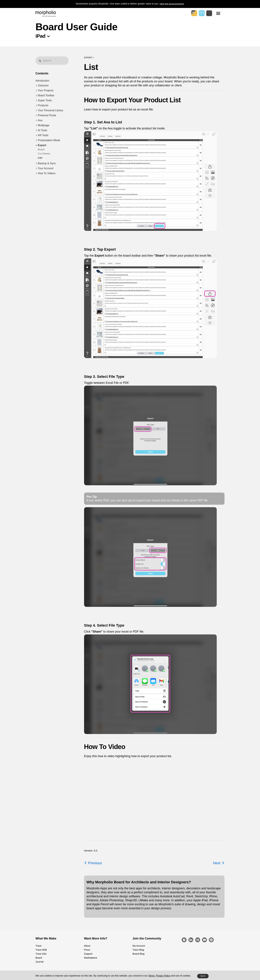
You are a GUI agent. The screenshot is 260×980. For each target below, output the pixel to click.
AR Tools (43, 135)
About (87, 946)
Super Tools (45, 100)
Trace (38, 946)
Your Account (46, 168)
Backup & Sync (47, 163)
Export (42, 145)
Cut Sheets (44, 154)
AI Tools (43, 130)
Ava (40, 120)
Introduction (42, 81)
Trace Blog (138, 950)
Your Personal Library (50, 110)
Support (88, 954)
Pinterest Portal (47, 115)
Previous (93, 863)
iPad (40, 36)
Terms (151, 976)
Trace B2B (41, 950)
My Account (138, 946)
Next (219, 863)
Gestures (43, 85)
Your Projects (46, 90)
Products (43, 105)
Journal (39, 962)
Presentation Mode (49, 140)
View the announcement (172, 4)
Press (87, 950)
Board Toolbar (46, 95)
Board (41, 149)
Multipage (44, 125)
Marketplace (90, 958)
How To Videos (47, 173)
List (40, 158)
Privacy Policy (163, 976)
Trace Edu (41, 954)
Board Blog (138, 954)
